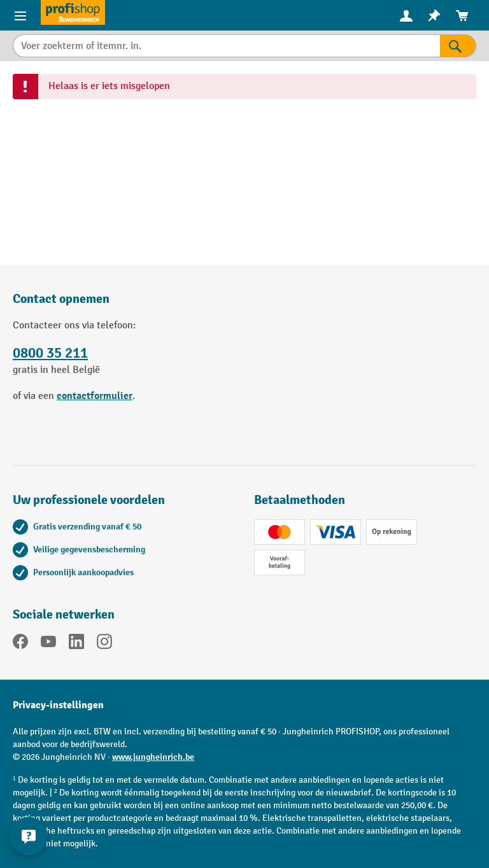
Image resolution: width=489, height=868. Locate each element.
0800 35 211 (50, 353)
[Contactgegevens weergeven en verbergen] (29, 836)
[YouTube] (48, 644)
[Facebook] (20, 644)
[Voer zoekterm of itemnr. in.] (226, 46)
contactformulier (95, 396)
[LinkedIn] (76, 644)
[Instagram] (104, 644)
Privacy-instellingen (58, 705)
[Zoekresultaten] (458, 46)
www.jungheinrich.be (153, 757)
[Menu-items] (20, 15)
